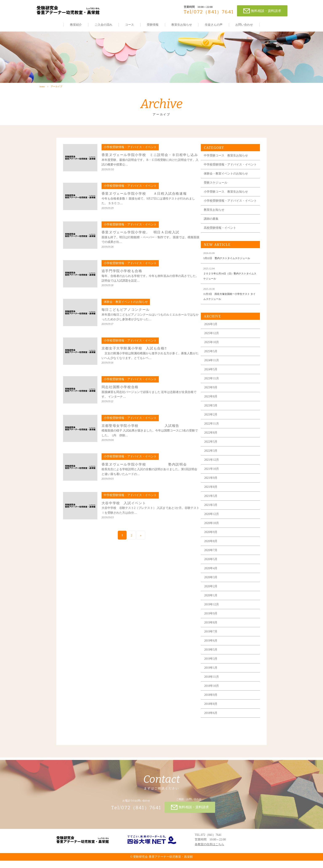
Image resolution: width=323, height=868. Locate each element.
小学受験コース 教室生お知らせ (228, 200)
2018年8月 (213, 716)
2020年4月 (213, 580)
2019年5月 (213, 661)
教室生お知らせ (182, 25)
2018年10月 (213, 698)
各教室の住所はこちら (209, 851)
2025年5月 (213, 363)
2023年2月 (213, 426)
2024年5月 (213, 381)
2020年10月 (213, 535)
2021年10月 (213, 481)
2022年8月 (213, 444)
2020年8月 (213, 553)
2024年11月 (213, 372)
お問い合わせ (244, 25)
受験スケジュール (217, 191)
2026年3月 (213, 336)
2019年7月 (213, 643)
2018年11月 (213, 689)
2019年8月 (213, 634)
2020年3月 (213, 589)
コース (130, 25)
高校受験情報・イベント (222, 240)
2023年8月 (213, 408)
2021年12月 (213, 472)
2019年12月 (213, 616)
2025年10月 (213, 354)
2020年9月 (213, 544)
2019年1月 (213, 679)
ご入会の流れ (103, 25)
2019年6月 (213, 652)
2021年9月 (213, 490)
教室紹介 (76, 25)
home (42, 88)
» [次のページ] (141, 539)
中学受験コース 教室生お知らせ (228, 161)
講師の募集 (213, 231)
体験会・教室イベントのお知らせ (228, 182)
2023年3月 (213, 417)
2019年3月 (213, 670)
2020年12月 (213, 526)
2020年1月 (213, 607)
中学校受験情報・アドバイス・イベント (230, 172)
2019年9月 (213, 625)
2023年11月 (213, 390)
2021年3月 (213, 517)
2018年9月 (213, 707)
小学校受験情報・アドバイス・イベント (230, 211)
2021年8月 (213, 499)
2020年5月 (213, 571)
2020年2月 (213, 598)
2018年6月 (213, 725)
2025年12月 (213, 345)
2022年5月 (213, 453)
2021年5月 (213, 508)
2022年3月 (213, 462)
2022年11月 (213, 435)
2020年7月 (213, 562)
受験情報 (153, 25)
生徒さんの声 (214, 25)
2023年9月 (213, 399)
